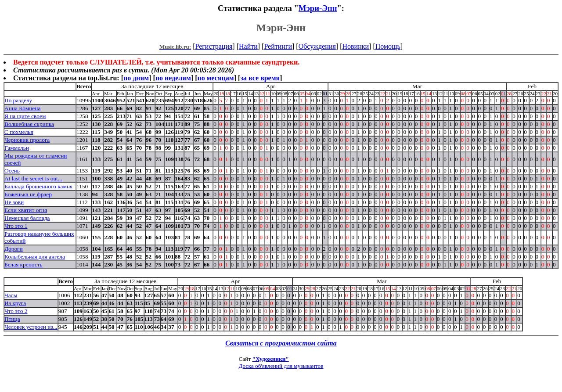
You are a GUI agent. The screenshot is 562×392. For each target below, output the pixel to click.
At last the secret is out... (33, 178)
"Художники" (271, 359)
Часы (11, 295)
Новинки (355, 46)
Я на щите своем (25, 116)
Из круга (15, 303)
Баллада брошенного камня (38, 186)
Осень (12, 171)
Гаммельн (17, 148)
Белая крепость (23, 264)
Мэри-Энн (318, 8)
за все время (260, 78)
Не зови (14, 202)
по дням (136, 78)
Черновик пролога (27, 140)
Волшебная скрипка (29, 124)
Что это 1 (16, 226)
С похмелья (19, 132)
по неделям (173, 78)
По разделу (18, 100)
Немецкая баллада (27, 218)
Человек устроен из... (31, 327)
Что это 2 (16, 311)
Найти (248, 46)
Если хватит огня (26, 210)
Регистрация (214, 46)
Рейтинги (278, 46)
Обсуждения (317, 46)
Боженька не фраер (28, 194)
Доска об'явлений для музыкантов (281, 366)
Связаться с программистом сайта (281, 343)
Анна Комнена (22, 108)
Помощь (388, 46)
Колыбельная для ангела (35, 257)
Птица (12, 319)
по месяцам (215, 78)
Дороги (14, 249)
